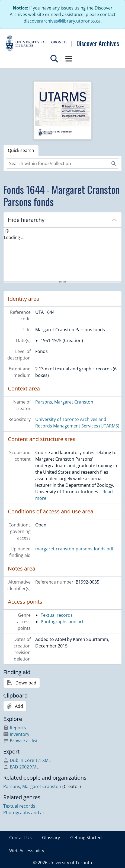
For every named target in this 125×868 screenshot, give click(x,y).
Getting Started (86, 838)
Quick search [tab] (21, 150)
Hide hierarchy (26, 220)
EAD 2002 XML (21, 767)
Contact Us (20, 838)
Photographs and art (62, 622)
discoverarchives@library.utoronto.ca (62, 21)
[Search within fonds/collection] (57, 163)
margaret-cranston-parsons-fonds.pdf (74, 549)
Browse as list (20, 741)
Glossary (51, 838)
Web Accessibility (27, 851)
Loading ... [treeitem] (14, 237)
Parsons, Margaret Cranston (64, 402)
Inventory (16, 734)
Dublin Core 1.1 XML (27, 760)
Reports (15, 728)
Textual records (57, 615)
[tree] (62, 255)
